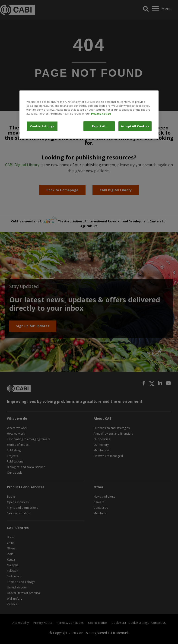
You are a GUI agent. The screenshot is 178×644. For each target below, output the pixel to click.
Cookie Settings (42, 126)
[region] (89, 115)
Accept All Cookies (135, 126)
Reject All (99, 126)
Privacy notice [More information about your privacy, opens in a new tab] (101, 114)
